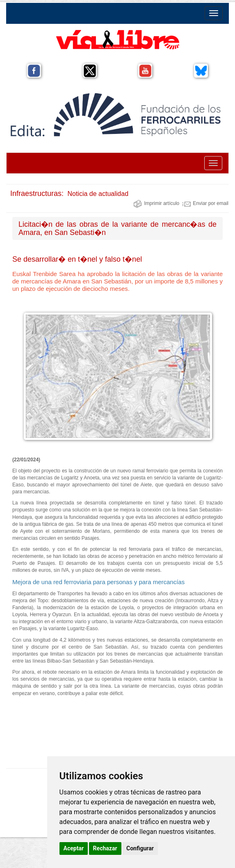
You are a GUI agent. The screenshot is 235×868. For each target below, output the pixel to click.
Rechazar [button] (105, 848)
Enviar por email (205, 203)
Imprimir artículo (156, 203)
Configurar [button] (140, 848)
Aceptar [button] (74, 848)
